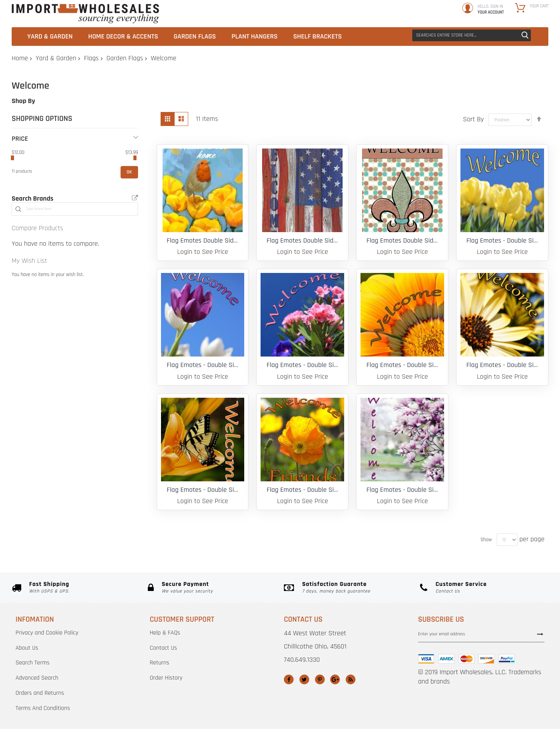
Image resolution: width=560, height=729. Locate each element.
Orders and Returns (40, 693)
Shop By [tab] (23, 101)
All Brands (135, 198)
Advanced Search (37, 678)
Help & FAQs (165, 633)
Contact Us (163, 648)
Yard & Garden (56, 58)
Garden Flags (125, 58)
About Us (27, 648)
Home (20, 58)
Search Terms (32, 663)
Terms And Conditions (43, 708)
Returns (159, 663)
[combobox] (472, 35)
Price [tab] (20, 139)
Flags (91, 58)
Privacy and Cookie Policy (47, 633)
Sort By (474, 119)
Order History (166, 678)
